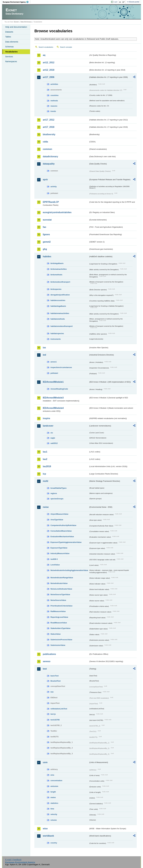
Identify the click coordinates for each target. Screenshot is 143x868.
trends (53, 111)
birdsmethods (56, 275)
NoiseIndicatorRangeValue (62, 578)
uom (45, 762)
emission (54, 786)
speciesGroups (57, 499)
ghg (45, 249)
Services (9, 57)
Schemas (9, 47)
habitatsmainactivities (60, 313)
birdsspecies (56, 289)
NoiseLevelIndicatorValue (61, 589)
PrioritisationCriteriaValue (61, 606)
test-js (53, 714)
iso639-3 (54, 559)
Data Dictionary (26, 22)
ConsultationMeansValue (61, 531)
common (47, 149)
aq (44, 55)
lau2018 (47, 466)
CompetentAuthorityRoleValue (63, 525)
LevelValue (55, 565)
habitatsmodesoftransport (62, 326)
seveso (47, 661)
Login (115, 2)
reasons (54, 106)
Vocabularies (11, 52)
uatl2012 (54, 443)
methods (54, 101)
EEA (17, 2)
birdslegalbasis (57, 263)
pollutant (54, 373)
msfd (45, 481)
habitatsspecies (57, 333)
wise (45, 829)
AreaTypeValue (57, 520)
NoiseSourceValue (58, 600)
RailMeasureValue (58, 611)
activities (54, 84)
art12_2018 (49, 70)
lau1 (45, 452)
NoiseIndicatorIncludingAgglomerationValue (69, 570)
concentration (56, 781)
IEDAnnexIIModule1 (53, 382)
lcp (44, 474)
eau (52, 692)
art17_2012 (49, 120)
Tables (8, 37)
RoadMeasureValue (59, 623)
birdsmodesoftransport (60, 282)
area (52, 775)
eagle (53, 438)
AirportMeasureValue (59, 514)
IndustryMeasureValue (60, 553)
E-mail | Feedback (13, 860)
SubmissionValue (58, 645)
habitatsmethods (58, 319)
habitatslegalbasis (58, 306)
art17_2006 (49, 77)
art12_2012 (49, 62)
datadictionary (50, 156)
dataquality (49, 164)
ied (44, 355)
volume (54, 820)
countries (54, 95)
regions (54, 493)
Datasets (9, 32)
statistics (54, 803)
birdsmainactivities (59, 269)
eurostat (47, 220)
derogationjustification (60, 295)
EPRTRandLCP (51, 202)
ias (44, 348)
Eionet (16, 22)
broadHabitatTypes (58, 488)
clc (52, 433)
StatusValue (56, 634)
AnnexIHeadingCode (59, 389)
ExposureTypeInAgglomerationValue (66, 542)
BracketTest (55, 681)
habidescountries (58, 300)
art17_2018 (49, 127)
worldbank (48, 836)
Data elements (12, 42)
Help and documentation (16, 27)
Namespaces (11, 61)
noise (46, 507)
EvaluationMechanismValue (62, 537)
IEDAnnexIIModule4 (53, 408)
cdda (45, 142)
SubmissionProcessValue (61, 640)
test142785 (55, 720)
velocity (54, 814)
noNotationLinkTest (59, 709)
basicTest (54, 676)
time (52, 809)
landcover (48, 426)
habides (47, 256)
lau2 (45, 459)
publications (49, 654)
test (45, 669)
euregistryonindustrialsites (57, 212)
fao (44, 227)
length (53, 792)
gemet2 (47, 242)
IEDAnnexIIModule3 (53, 398)
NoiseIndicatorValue (59, 583)
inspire (46, 418)
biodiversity (49, 134)
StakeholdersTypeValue (60, 628)
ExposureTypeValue (59, 548)
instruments (56, 339)
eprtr (45, 180)
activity (53, 187)
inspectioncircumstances (61, 367)
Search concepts (66, 47)
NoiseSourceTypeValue (60, 594)
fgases (46, 234)
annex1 (53, 362)
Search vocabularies (46, 47)
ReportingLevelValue (59, 617)
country (54, 843)
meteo (53, 797)
